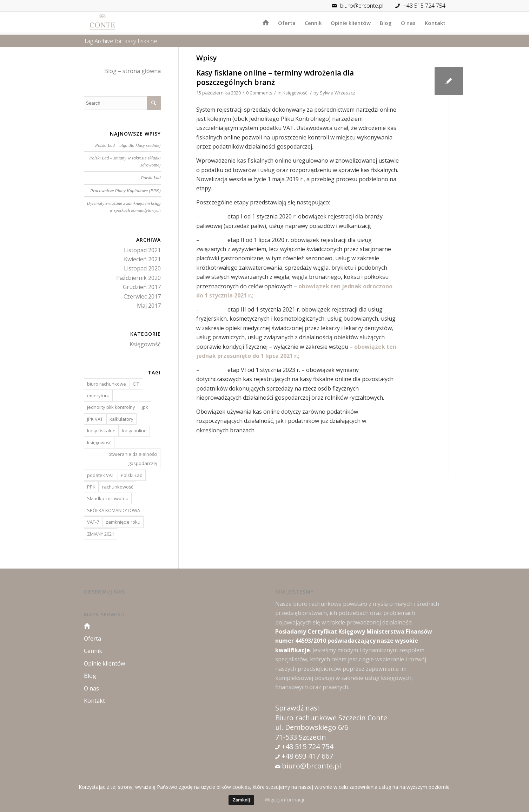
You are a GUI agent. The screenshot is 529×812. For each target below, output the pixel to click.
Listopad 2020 (142, 268)
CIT (136, 384)
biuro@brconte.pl (356, 6)
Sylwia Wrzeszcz (338, 93)
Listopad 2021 (142, 250)
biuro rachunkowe (107, 384)
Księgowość (295, 93)
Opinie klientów (104, 663)
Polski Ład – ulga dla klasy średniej (128, 145)
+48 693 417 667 (306, 756)
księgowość (99, 443)
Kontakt (94, 701)
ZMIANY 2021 (101, 534)
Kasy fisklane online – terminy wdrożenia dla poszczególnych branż (275, 77)
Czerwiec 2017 (142, 296)
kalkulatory (121, 419)
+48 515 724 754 (424, 6)
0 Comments (259, 93)
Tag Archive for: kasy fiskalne (121, 41)
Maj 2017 (149, 306)
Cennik (93, 651)
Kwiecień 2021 (142, 259)
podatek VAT (101, 475)
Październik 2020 (138, 278)
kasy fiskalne (101, 431)
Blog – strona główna (133, 71)
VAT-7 (93, 522)
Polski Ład (151, 178)
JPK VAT (95, 419)
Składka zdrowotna (108, 498)
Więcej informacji (284, 800)
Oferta (92, 639)
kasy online (134, 431)
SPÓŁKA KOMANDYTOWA (114, 510)
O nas (91, 688)
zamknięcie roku (123, 522)
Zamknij (241, 800)
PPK (91, 487)
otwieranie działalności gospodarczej (133, 459)
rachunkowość (118, 487)
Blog (90, 676)
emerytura (98, 395)
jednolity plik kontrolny (111, 407)
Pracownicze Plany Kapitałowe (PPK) (125, 191)
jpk (145, 407)
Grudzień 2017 (142, 287)
